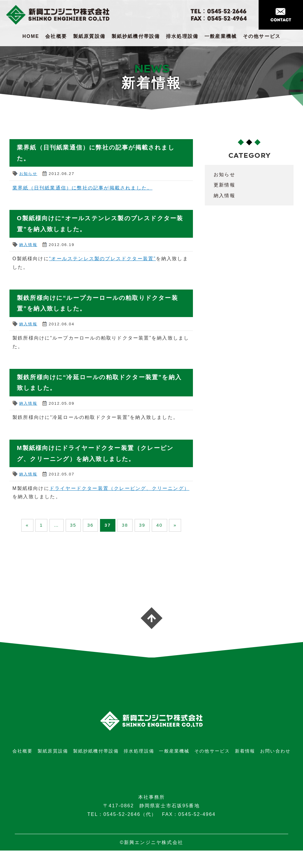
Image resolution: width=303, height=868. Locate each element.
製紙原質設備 (89, 36)
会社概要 (56, 36)
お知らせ (28, 173)
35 (78, 524)
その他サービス (262, 36)
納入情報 (28, 244)
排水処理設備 (182, 36)
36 (97, 524)
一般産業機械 (221, 36)
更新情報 (224, 185)
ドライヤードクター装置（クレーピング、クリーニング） (119, 487)
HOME (31, 36)
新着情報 (245, 768)
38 (137, 524)
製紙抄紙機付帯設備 (136, 36)
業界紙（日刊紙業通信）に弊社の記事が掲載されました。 (82, 187)
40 (176, 524)
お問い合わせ (275, 768)
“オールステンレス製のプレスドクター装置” (103, 258)
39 (157, 524)
